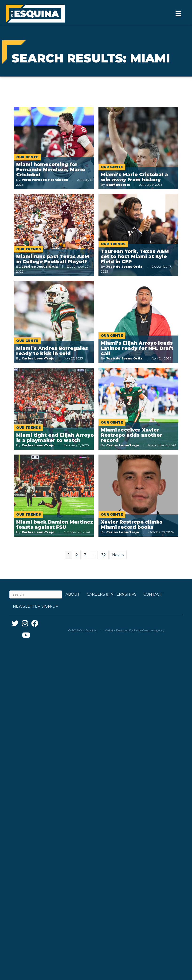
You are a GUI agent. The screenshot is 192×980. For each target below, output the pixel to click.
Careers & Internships (112, 594)
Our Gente (27, 157)
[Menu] (178, 14)
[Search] (36, 594)
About (73, 594)
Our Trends (29, 249)
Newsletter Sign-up (36, 606)
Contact (153, 594)
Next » (118, 555)
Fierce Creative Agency (149, 630)
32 (104, 555)
